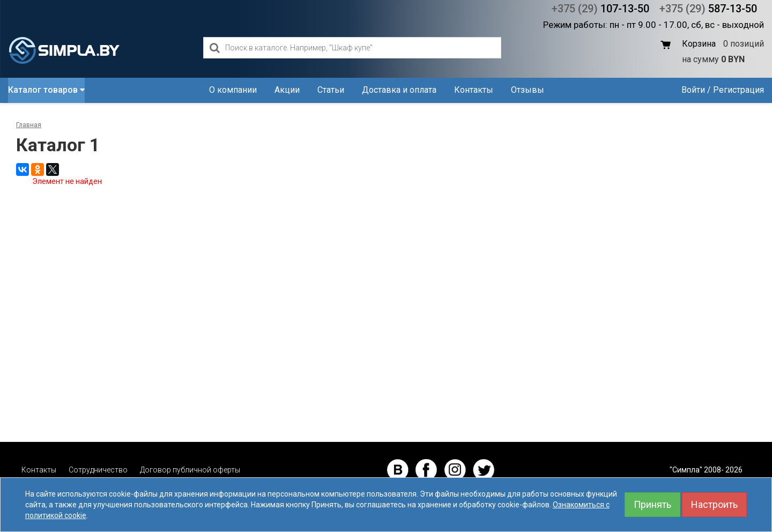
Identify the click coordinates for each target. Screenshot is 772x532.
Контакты (474, 90)
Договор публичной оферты (190, 470)
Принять (652, 504)
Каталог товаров (46, 90)
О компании (233, 90)
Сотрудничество (98, 470)
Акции (287, 90)
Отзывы (528, 90)
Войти (693, 90)
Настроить (714, 504)
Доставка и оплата (399, 90)
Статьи (331, 90)
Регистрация (738, 90)
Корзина (699, 44)
